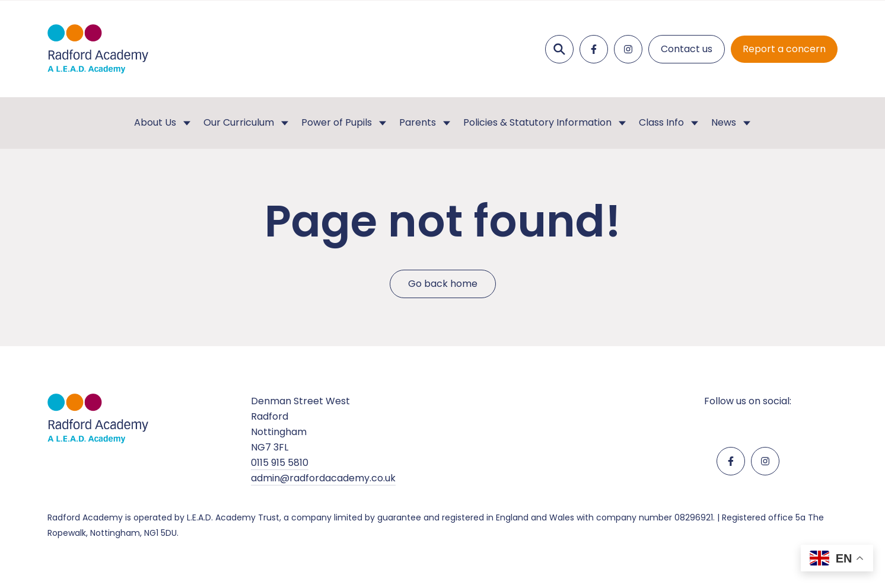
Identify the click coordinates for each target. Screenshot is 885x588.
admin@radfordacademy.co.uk (323, 478)
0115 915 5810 (280, 463)
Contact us (687, 49)
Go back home (443, 284)
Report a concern (784, 49)
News (724, 122)
